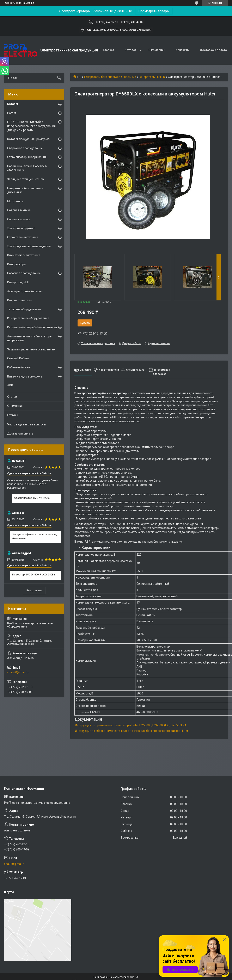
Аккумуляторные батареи (25, 291)
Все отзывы (34, 590)
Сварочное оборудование (25, 148)
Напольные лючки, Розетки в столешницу (27, 168)
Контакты (182, 50)
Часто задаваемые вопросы (26, 424)
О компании (157, 50)
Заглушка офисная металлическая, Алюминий (35, 536)
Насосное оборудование (24, 273)
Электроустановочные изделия (29, 246)
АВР (10, 385)
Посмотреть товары (154, 11)
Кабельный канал (19, 367)
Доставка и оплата (213, 50)
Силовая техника (19, 219)
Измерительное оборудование (28, 318)
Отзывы (13, 415)
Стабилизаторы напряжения (27, 157)
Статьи (12, 397)
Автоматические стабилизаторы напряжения (30, 338)
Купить (85, 323)
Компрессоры (17, 264)
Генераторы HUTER (152, 77)
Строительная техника (23, 237)
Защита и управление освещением (31, 349)
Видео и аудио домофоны (25, 376)
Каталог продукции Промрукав (28, 139)
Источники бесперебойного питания (32, 327)
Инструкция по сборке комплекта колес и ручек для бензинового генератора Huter (132, 731)
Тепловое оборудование (24, 309)
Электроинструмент (21, 228)
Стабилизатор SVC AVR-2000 (32, 498)
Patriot (12, 113)
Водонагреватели (19, 300)
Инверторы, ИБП (18, 282)
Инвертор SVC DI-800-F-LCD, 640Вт (34, 575)
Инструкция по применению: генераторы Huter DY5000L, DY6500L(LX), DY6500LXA (131, 725)
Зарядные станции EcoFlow (26, 179)
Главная (109, 50)
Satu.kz (134, 977)
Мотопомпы (15, 201)
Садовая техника (19, 210)
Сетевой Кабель (18, 358)
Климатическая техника (24, 255)
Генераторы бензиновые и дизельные (110, 77)
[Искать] (59, 78)
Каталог (130, 50)
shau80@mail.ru (18, 672)
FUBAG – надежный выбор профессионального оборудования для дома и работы (31, 126)
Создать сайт (13, 3)
